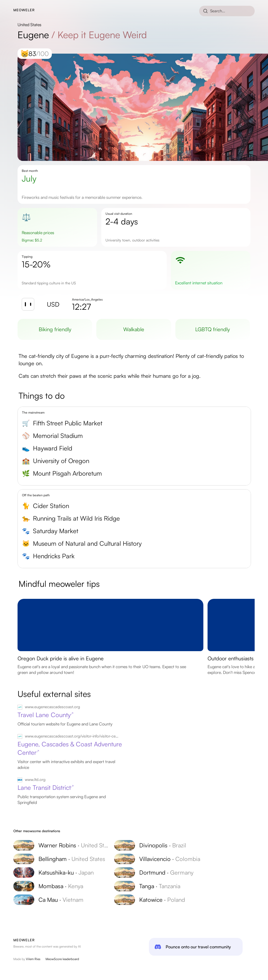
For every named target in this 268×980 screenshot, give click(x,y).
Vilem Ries (33, 959)
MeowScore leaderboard (62, 959)
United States (29, 25)
